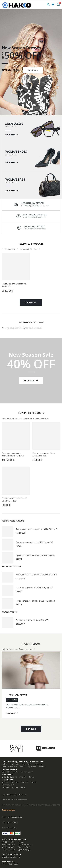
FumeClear (13, 767)
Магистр (42, 767)
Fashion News (18, 695)
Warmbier (15, 782)
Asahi (31, 772)
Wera (23, 787)
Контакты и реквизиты (12, 817)
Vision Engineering (9, 777)
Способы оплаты (9, 827)
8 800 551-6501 (9, 850)
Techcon (25, 782)
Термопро (32, 767)
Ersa (12, 764)
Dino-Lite (23, 777)
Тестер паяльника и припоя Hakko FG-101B (13, 454)
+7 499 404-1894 (8, 842)
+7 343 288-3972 (8, 847)
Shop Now (33, 70)
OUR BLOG (31, 729)
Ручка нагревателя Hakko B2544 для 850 (14, 499)
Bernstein (6, 787)
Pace (23, 764)
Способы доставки (10, 822)
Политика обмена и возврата (15, 800)
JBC (17, 764)
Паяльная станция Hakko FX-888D (32, 620)
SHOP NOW (12, 135)
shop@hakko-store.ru (11, 857)
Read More (12, 713)
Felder (23, 772)
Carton (32, 777)
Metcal (22, 767)
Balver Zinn (7, 772)
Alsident (38, 764)
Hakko (5, 764)
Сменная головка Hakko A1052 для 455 (44, 454)
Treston (5, 782)
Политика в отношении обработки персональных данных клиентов (31, 805)
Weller (30, 764)
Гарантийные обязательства (14, 794)
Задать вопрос (8, 810)
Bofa (4, 767)
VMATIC (34, 782)
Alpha (16, 772)
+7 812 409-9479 (8, 845)
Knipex (15, 787)
